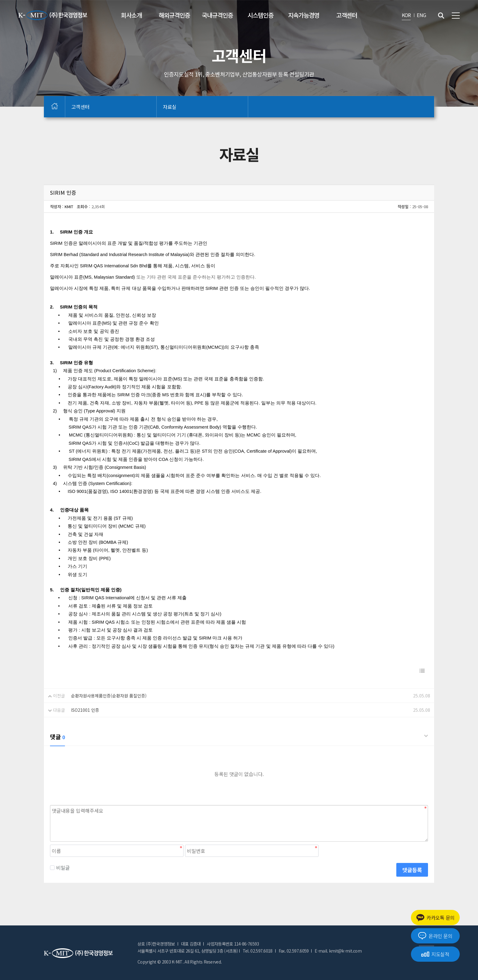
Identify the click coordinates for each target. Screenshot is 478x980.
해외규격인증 (174, 15)
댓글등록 (412, 870)
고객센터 (347, 15)
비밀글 (60, 868)
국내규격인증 (217, 15)
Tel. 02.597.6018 (258, 951)
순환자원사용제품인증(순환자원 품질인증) (109, 696)
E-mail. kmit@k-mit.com (338, 951)
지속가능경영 (304, 15)
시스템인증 (260, 15)
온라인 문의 (435, 936)
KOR (406, 15)
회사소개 (131, 15)
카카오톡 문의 (435, 918)
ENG (421, 15)
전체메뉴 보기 (456, 16)
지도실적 (435, 954)
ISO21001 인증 (85, 710)
